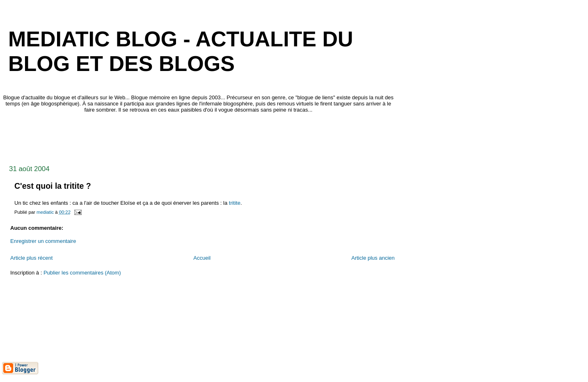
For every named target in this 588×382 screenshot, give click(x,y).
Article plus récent (31, 258)
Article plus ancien (373, 258)
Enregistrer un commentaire (43, 241)
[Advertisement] (151, 137)
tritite (235, 203)
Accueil (202, 258)
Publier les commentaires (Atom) (82, 273)
